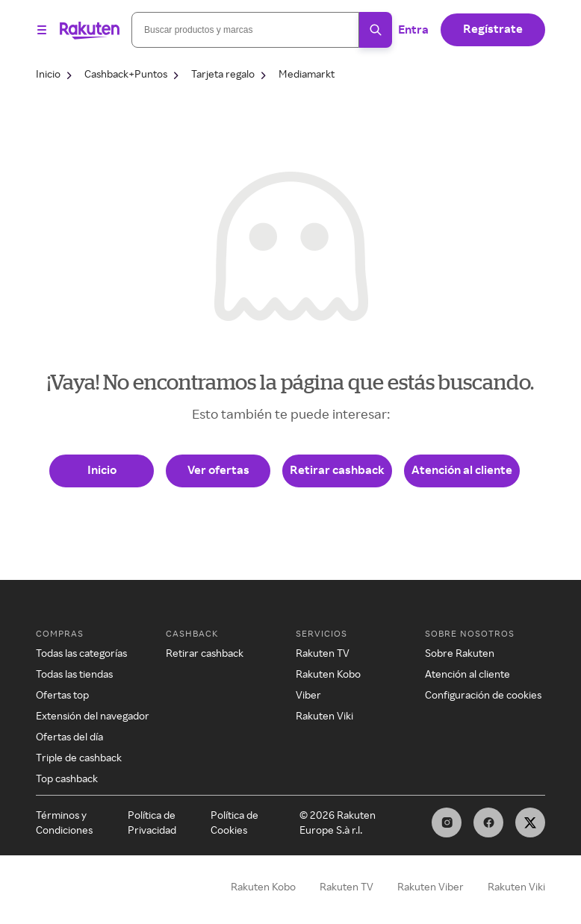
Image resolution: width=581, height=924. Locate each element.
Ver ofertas (218, 469)
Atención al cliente (462, 469)
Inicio (102, 469)
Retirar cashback (337, 469)
